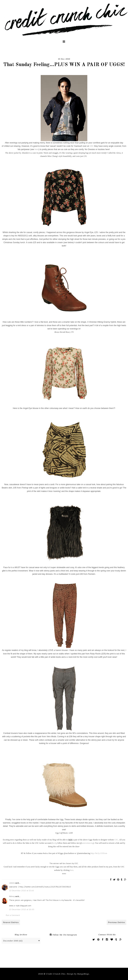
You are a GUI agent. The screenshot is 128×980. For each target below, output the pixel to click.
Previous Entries (117, 922)
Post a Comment (13, 915)
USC (92, 146)
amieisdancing (88, 843)
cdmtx (12, 883)
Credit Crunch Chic (56, 974)
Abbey (12, 896)
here (37, 149)
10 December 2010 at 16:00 (22, 909)
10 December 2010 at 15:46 (21, 890)
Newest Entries (11, 922)
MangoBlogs (83, 974)
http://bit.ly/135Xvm (99, 853)
